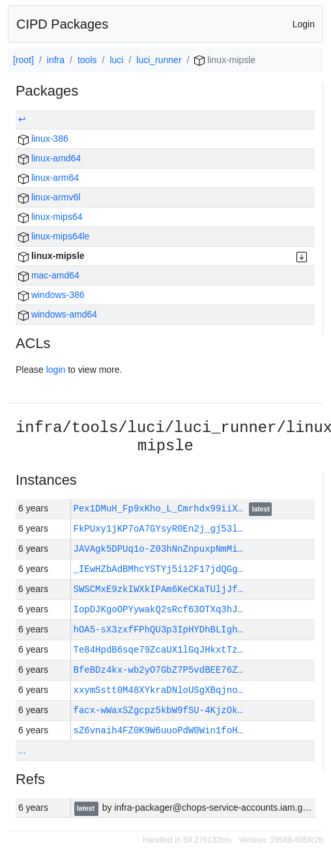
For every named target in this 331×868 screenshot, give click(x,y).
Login (304, 24)
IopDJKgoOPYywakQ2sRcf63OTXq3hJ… (158, 609)
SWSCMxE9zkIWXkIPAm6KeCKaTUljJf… (158, 589)
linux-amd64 (50, 158)
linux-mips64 (50, 217)
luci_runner (159, 60)
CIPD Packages (62, 24)
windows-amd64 (58, 314)
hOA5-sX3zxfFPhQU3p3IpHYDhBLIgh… (158, 630)
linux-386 (43, 139)
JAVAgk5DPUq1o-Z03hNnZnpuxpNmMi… (158, 549)
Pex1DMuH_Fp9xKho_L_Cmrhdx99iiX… (161, 509)
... (22, 750)
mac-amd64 (49, 275)
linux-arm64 (49, 178)
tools (87, 60)
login (56, 370)
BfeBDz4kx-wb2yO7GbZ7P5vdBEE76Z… (158, 670)
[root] (23, 60)
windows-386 (51, 295)
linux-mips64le (54, 236)
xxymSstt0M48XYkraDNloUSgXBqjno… (158, 690)
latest (261, 509)
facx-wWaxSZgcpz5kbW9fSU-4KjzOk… (158, 710)
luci (116, 60)
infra (56, 60)
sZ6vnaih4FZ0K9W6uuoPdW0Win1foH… (158, 730)
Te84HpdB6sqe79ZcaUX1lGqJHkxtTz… (158, 650)
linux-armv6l (49, 197)
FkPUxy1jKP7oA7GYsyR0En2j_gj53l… (158, 529)
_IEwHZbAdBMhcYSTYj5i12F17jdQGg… (158, 569)
